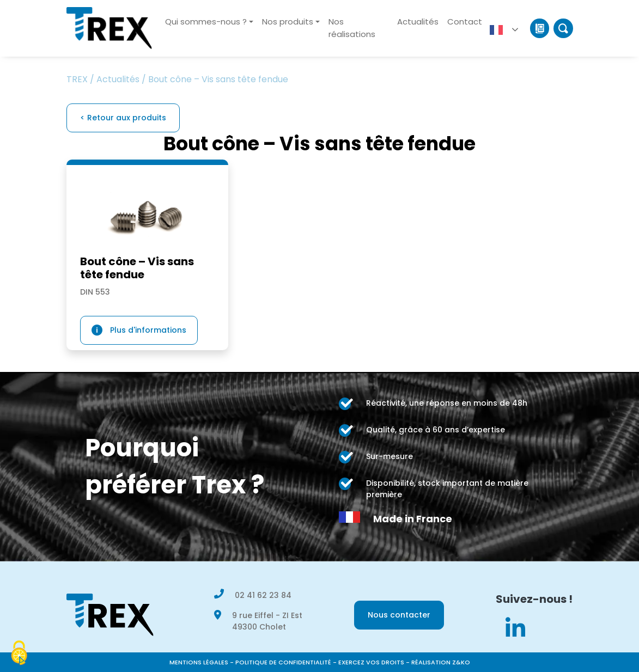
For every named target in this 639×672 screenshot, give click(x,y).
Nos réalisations (352, 28)
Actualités (418, 22)
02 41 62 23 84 (263, 595)
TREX (77, 79)
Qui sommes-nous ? (206, 22)
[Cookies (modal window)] (19, 653)
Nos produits (288, 22)
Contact (465, 22)
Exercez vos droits (371, 662)
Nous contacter (399, 615)
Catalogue (540, 28)
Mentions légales (199, 662)
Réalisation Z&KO (441, 662)
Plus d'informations (148, 330)
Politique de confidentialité (283, 662)
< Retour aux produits (123, 118)
